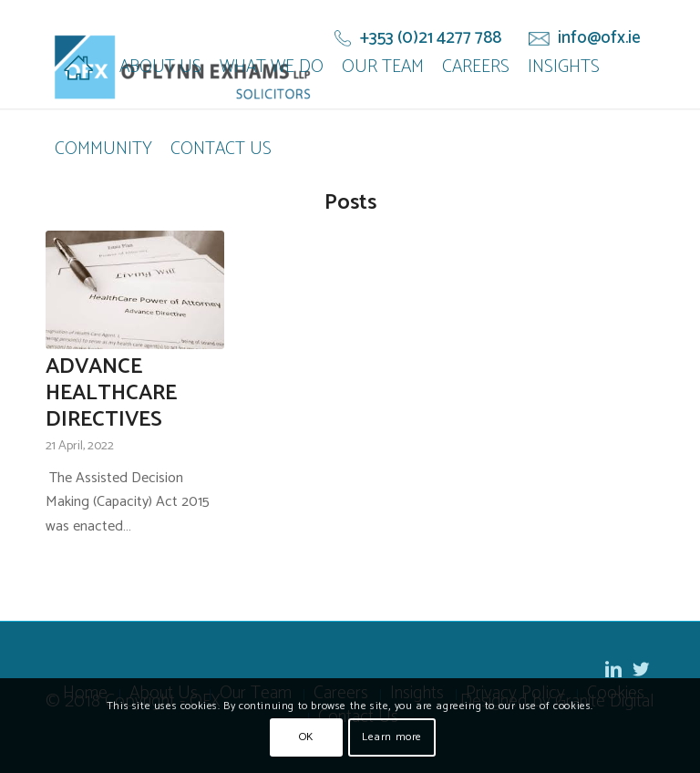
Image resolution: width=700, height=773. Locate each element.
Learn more (392, 737)
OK (306, 737)
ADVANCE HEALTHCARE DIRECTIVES (111, 393)
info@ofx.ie (599, 38)
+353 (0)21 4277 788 (431, 38)
